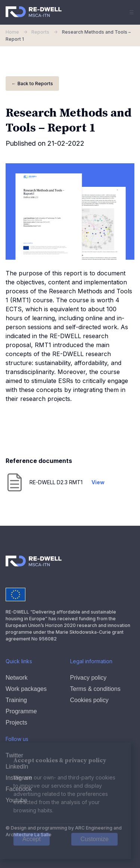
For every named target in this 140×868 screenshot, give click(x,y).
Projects (16, 722)
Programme (21, 711)
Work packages (26, 689)
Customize (94, 839)
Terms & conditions (95, 689)
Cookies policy (89, 700)
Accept (32, 839)
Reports (46, 32)
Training (16, 700)
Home (18, 32)
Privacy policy (88, 678)
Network (17, 678)
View (98, 482)
